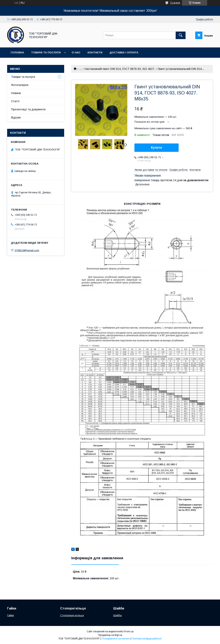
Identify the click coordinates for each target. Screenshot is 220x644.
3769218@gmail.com (27, 250)
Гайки (10, 615)
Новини (16, 93)
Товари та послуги (46, 52)
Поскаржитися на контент (116, 639)
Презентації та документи (28, 109)
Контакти (95, 52)
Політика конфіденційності (147, 639)
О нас (76, 52)
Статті (15, 101)
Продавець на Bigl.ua (110, 635)
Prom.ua (129, 631)
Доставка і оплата (124, 52)
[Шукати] (181, 35)
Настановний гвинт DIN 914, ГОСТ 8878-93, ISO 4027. (120, 69)
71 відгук (175, 3)
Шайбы (118, 615)
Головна (17, 52)
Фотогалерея (20, 85)
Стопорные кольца (72, 615)
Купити (157, 148)
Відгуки (16, 117)
